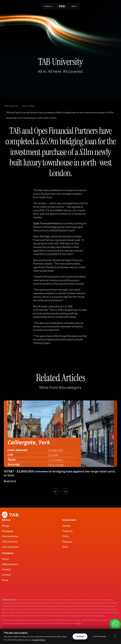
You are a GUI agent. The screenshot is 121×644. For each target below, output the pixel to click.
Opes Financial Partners (47, 223)
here (79, 623)
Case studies (28, 106)
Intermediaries (10, 536)
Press (5, 580)
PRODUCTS (48, 6)
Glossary (67, 542)
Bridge (6, 526)
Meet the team (10, 564)
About (5, 559)
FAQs (65, 536)
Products (67, 531)
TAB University (11, 106)
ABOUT (74, 6)
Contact (6, 575)
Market (66, 526)
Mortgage (7, 531)
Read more (10, 477)
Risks (65, 547)
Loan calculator (10, 547)
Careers (6, 569)
